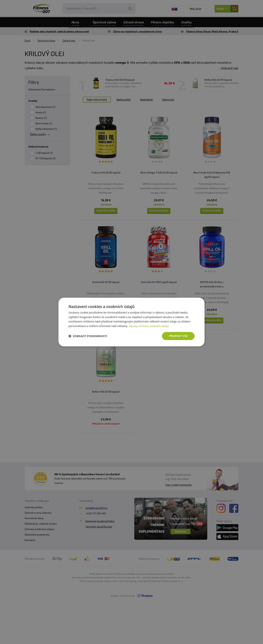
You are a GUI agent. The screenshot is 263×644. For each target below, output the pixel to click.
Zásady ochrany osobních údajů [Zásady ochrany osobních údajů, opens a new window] (149, 326)
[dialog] (131, 322)
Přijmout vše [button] (178, 336)
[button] (88, 336)
